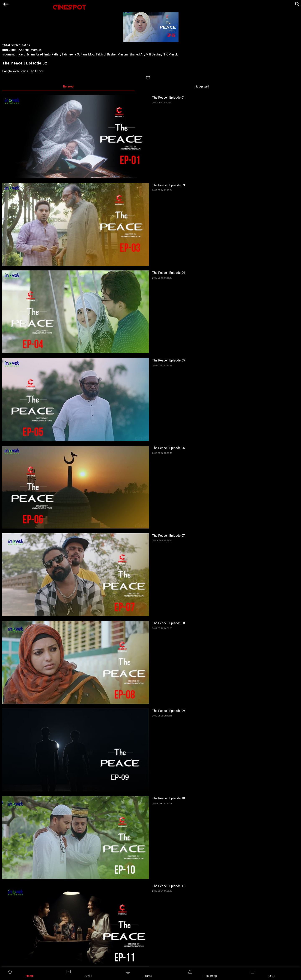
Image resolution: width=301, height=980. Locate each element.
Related (68, 86)
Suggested (202, 86)
